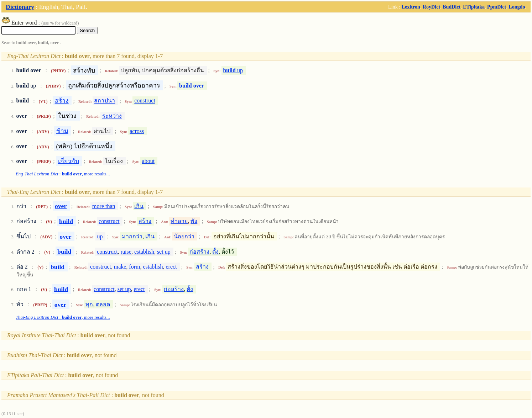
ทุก (89, 304)
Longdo (517, 7)
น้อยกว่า (184, 236)
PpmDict (497, 7)
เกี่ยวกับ (69, 161)
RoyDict (431, 7)
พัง (194, 221)
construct (145, 101)
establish (144, 252)
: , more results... (63, 174)
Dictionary (20, 7)
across (137, 131)
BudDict (452, 7)
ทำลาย (179, 221)
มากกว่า (132, 236)
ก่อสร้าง (199, 252)
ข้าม (62, 131)
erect (171, 267)
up (233, 70)
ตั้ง (215, 252)
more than (104, 206)
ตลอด (103, 304)
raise (126, 252)
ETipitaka (474, 7)
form (134, 267)
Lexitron (411, 7)
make (120, 267)
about (148, 161)
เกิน (139, 206)
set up (164, 252)
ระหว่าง (112, 116)
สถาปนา (105, 101)
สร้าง (62, 101)
